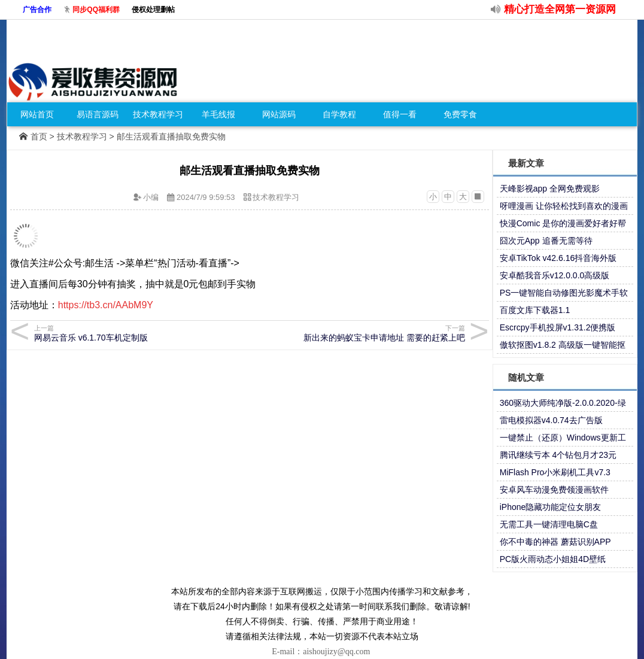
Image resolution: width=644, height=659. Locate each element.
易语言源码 (98, 114)
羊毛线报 (218, 114)
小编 (151, 197)
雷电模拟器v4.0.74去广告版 (551, 420)
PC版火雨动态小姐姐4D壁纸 (553, 559)
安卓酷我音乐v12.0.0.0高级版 (555, 275)
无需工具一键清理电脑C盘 (549, 524)
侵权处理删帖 (153, 10)
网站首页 (37, 114)
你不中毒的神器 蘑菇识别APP (555, 542)
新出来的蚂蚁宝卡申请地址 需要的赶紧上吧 (360, 333)
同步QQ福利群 (96, 10)
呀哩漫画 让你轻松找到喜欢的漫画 (564, 206)
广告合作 (37, 10)
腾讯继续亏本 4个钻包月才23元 (558, 455)
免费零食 (460, 114)
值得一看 (400, 114)
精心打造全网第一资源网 (560, 9)
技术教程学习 (158, 114)
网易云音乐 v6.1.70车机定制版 (139, 333)
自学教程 (339, 114)
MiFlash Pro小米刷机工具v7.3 (555, 472)
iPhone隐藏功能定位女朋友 (551, 507)
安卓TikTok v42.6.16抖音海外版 (558, 258)
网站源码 (279, 114)
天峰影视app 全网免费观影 (550, 189)
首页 (39, 136)
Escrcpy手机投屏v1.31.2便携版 (558, 327)
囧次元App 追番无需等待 (546, 241)
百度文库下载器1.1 (535, 310)
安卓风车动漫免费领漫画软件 (554, 490)
